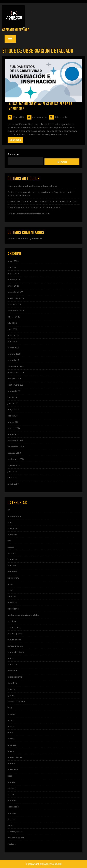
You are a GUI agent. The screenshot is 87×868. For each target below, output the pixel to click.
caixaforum (13, 578)
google (11, 689)
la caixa (11, 714)
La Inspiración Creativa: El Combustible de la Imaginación (40, 106)
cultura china (14, 627)
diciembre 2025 (15, 292)
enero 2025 (13, 360)
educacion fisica (16, 652)
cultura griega (15, 640)
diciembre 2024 (15, 366)
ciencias (12, 596)
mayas (11, 726)
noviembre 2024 (16, 373)
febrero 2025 (14, 354)
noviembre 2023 (16, 447)
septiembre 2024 (16, 385)
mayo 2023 (13, 484)
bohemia (12, 572)
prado (11, 794)
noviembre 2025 (16, 298)
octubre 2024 (14, 379)
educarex (12, 665)
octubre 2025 (14, 304)
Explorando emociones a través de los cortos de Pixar (34, 208)
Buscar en (13, 154)
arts (9, 541)
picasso (11, 788)
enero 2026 (13, 286)
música (11, 763)
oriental (11, 782)
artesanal (12, 535)
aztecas (12, 553)
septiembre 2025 (16, 311)
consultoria (13, 609)
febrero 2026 (14, 280)
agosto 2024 (14, 391)
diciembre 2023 (15, 441)
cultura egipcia (15, 634)
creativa (12, 621)
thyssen (11, 819)
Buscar (62, 162)
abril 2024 (12, 416)
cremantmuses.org (16, 30)
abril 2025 (12, 342)
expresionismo (15, 677)
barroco (12, 566)
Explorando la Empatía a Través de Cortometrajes (32, 186)
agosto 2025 (14, 317)
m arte (11, 720)
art (9, 510)
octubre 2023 (14, 453)
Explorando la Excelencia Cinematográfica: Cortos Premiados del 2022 (42, 201)
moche (11, 739)
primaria (12, 801)
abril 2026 (12, 267)
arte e (11, 522)
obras (11, 776)
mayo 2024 (13, 410)
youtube (12, 844)
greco (11, 695)
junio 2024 (13, 403)
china (10, 584)
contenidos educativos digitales (23, 615)
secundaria (13, 807)
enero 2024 (13, 434)
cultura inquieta (15, 646)
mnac (10, 733)
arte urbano (13, 528)
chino (10, 590)
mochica (12, 745)
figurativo (12, 683)
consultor (12, 603)
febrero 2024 (14, 428)
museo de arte (15, 757)
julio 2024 (12, 397)
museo (11, 751)
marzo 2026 (13, 274)
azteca (11, 547)
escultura (12, 671)
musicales (13, 770)
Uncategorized (15, 832)
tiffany (11, 825)
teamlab (12, 813)
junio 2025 (13, 329)
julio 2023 (12, 471)
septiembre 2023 (16, 459)
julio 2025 (12, 323)
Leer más (15, 140)
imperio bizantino (16, 702)
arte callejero (14, 516)
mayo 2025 (13, 335)
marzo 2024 (14, 422)
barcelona (13, 559)
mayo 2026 (13, 261)
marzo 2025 (13, 348)
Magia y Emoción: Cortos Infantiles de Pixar (29, 214)
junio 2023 (13, 478)
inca (10, 708)
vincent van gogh (16, 838)
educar (11, 658)
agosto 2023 (14, 465)
